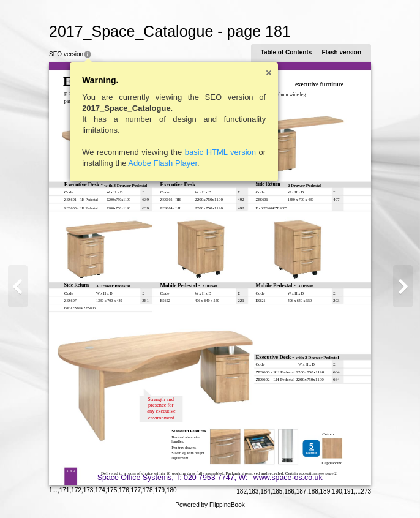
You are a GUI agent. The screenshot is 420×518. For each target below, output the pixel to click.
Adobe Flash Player (163, 163)
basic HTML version (222, 152)
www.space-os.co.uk (288, 478)
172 (76, 490)
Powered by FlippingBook (210, 505)
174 (100, 490)
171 (65, 490)
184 (265, 491)
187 (302, 491)
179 (159, 490)
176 (124, 490)
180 (172, 490)
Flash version (342, 52)
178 (148, 490)
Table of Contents (287, 52)
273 (366, 491)
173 (88, 490)
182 (242, 491)
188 (313, 491)
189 (325, 491)
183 (254, 491)
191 (349, 491)
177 (136, 490)
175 (112, 490)
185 (278, 491)
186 (289, 491)
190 (337, 491)
